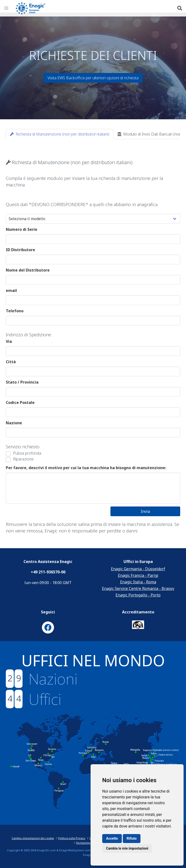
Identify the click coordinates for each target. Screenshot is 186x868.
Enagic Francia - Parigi (138, 575)
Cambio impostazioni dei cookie (33, 838)
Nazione (14, 423)
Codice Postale (20, 402)
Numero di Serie (22, 229)
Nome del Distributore (28, 270)
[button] (6, 8)
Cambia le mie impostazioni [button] (127, 848)
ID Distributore (20, 250)
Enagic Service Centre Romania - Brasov (138, 588)
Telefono (15, 311)
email (11, 290)
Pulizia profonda (27, 453)
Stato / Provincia (22, 382)
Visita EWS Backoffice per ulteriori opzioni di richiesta (93, 78)
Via (9, 341)
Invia (145, 511)
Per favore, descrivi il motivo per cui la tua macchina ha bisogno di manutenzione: (86, 468)
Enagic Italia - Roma (138, 582)
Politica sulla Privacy (72, 838)
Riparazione (23, 459)
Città (11, 362)
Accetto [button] (112, 838)
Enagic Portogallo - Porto (138, 595)
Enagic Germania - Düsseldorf (138, 569)
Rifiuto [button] (132, 838)
